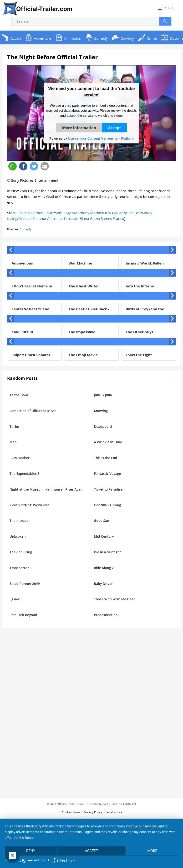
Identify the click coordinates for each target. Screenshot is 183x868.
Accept (114, 127)
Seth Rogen (64, 213)
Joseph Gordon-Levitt (36, 213)
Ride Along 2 (104, 568)
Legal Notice (114, 812)
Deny (30, 851)
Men (13, 442)
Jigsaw (15, 599)
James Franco (113, 218)
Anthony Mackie (89, 213)
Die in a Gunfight (107, 552)
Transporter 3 (20, 568)
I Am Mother (20, 458)
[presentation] (11, 250)
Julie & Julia (103, 395)
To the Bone (19, 395)
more (152, 851)
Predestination (106, 615)
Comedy (25, 229)
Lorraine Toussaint (64, 218)
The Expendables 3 (25, 474)
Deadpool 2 (103, 426)
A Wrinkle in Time (108, 442)
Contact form (71, 812)
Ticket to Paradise (108, 489)
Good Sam (102, 521)
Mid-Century (104, 536)
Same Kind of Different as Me (33, 411)
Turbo (14, 426)
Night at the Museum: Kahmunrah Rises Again (46, 489)
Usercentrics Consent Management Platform (101, 138)
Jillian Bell (133, 213)
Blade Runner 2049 (25, 584)
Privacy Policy (93, 812)
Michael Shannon (33, 218)
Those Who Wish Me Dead (115, 599)
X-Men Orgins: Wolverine (29, 505)
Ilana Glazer (91, 218)
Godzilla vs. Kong (107, 505)
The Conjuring (21, 552)
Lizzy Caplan (113, 213)
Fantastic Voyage (107, 474)
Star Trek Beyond (23, 615)
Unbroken (18, 536)
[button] (165, 8)
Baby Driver (103, 584)
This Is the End (105, 458)
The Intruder (20, 521)
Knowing (101, 411)
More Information (79, 127)
